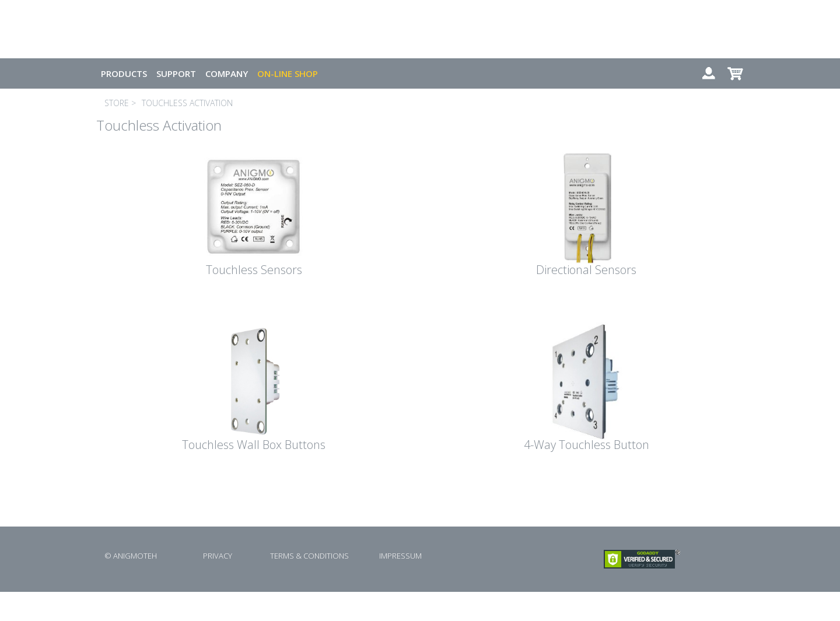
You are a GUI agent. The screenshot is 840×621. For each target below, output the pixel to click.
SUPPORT (176, 73)
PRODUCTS (124, 73)
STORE (117, 103)
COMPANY (227, 73)
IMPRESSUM (400, 556)
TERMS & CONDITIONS (309, 556)
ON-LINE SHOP (288, 73)
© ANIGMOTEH (131, 556)
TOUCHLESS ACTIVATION (187, 103)
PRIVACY (218, 556)
